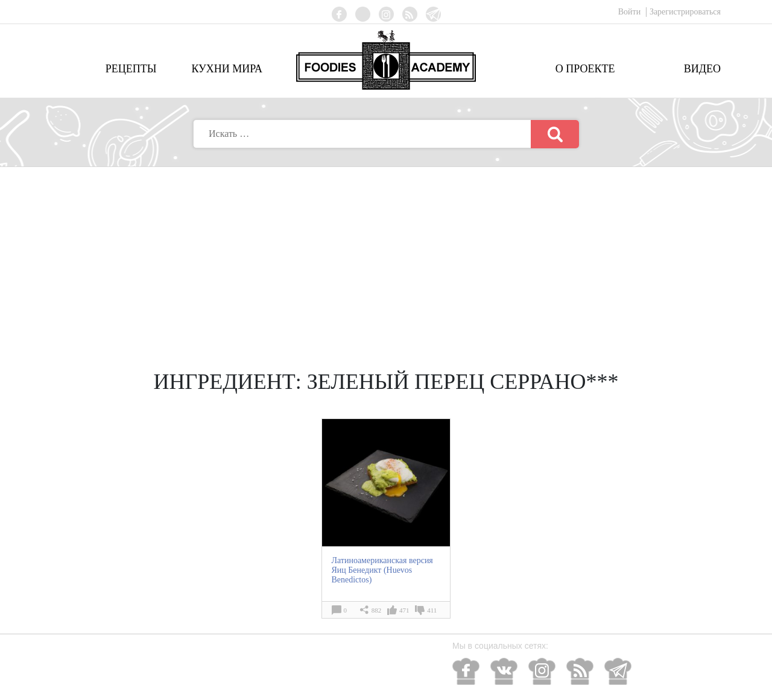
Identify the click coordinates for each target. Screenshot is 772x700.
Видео (702, 69)
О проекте (585, 69)
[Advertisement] (386, 257)
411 (432, 610)
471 (404, 610)
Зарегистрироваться (685, 12)
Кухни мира (227, 69)
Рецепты (131, 69)
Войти (631, 12)
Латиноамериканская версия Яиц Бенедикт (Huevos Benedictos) (382, 570)
